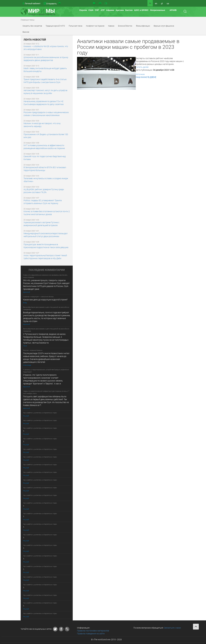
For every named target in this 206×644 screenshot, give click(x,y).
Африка (110, 10)
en (156, 3)
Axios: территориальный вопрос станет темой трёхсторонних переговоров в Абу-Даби (45, 257)
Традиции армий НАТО (55, 26)
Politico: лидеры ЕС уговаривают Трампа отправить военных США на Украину (43, 202)
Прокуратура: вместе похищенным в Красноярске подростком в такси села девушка (46, 246)
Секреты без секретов (32, 26)
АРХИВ (173, 10)
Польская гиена (75, 26)
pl (162, 3)
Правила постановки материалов (93, 631)
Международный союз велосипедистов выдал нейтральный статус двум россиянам (46, 235)
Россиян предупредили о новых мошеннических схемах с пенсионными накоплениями (46, 114)
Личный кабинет (33, 3)
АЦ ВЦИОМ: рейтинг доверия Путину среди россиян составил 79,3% (44, 191)
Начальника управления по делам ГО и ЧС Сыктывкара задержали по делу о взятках (44, 103)
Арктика (120, 10)
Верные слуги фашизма (164, 26)
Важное (26, 32)
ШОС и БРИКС (141, 10)
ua (168, 3)
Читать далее (142, 67)
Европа (83, 10)
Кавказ (111, 26)
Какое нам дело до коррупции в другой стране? (45, 300)
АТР (103, 10)
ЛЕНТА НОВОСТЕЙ (35, 40)
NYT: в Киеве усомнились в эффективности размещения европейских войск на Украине (44, 147)
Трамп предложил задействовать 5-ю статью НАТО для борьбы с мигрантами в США (45, 81)
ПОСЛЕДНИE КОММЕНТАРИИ (47, 270)
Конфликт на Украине (95, 26)
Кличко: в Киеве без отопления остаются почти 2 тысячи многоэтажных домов (47, 213)
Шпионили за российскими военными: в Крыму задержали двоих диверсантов (46, 59)
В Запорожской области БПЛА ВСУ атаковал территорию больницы (45, 169)
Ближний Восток (125, 26)
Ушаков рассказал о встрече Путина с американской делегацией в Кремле (41, 224)
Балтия (129, 10)
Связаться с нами (172, 628)
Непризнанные (158, 10)
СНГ (97, 10)
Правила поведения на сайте (91, 634)
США (91, 10)
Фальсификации (143, 26)
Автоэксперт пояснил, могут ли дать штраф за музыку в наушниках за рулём (45, 92)
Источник (140, 74)
